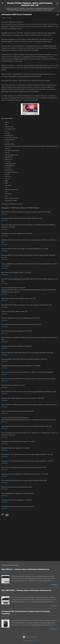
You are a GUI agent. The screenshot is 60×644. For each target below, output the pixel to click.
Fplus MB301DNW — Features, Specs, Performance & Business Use (26, 590)
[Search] (57, 4)
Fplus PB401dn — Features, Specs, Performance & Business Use (25, 569)
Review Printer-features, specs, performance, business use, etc (30, 4)
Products (55, 585)
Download (4, 214)
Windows (14, 33)
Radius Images (34, 641)
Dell (7, 515)
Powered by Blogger (30, 637)
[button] (57, 15)
